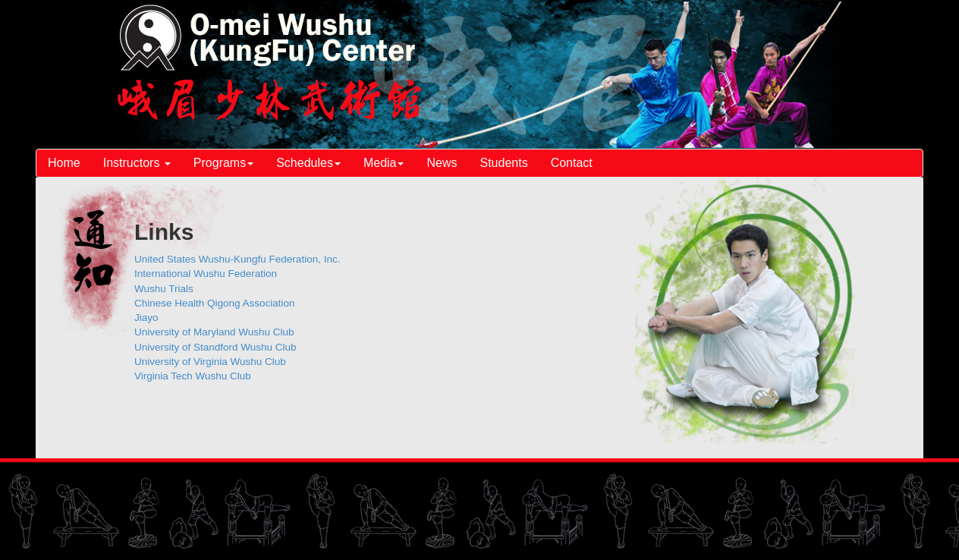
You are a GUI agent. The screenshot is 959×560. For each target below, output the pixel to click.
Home (64, 163)
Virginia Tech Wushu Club (193, 376)
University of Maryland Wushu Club (214, 332)
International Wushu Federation (206, 274)
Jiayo (146, 318)
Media (384, 163)
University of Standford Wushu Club (215, 347)
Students (504, 163)
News (442, 163)
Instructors (137, 163)
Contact (572, 163)
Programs (223, 163)
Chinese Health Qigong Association (215, 303)
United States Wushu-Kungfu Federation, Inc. (237, 259)
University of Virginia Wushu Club (210, 362)
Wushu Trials (164, 289)
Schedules (308, 163)
